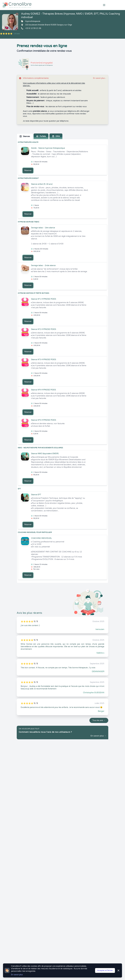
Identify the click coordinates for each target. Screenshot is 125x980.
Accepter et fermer (105, 970)
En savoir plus (100, 78)
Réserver (28, 170)
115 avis (17, 34)
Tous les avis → (99, 720)
